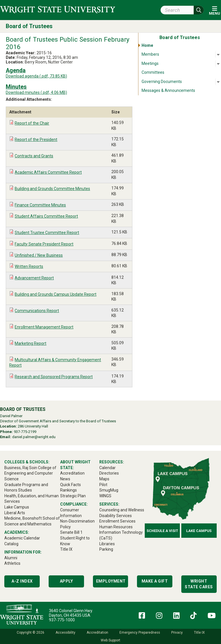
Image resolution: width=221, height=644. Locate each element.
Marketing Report (31, 343)
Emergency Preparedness (140, 633)
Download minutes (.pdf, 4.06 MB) (36, 92)
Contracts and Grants (34, 156)
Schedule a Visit (162, 531)
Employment (111, 581)
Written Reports (29, 266)
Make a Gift (155, 581)
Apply (66, 581)
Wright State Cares (199, 584)
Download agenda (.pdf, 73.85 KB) (36, 76)
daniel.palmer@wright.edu (34, 437)
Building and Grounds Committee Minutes (52, 189)
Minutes (16, 87)
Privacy (177, 633)
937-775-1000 (62, 620)
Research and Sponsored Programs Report (54, 377)
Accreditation (97, 633)
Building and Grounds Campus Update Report (56, 294)
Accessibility (65, 633)
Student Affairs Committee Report (46, 216)
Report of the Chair (32, 123)
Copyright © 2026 (31, 633)
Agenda (16, 70)
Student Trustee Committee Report (47, 233)
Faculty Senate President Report (44, 244)
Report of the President (36, 140)
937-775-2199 (25, 432)
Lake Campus (199, 531)
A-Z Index (22, 581)
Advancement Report (34, 278)
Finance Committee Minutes (40, 205)
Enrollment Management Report (44, 327)
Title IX (199, 633)
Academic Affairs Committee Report (48, 172)
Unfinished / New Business (39, 255)
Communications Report (37, 311)
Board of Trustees (29, 26)
